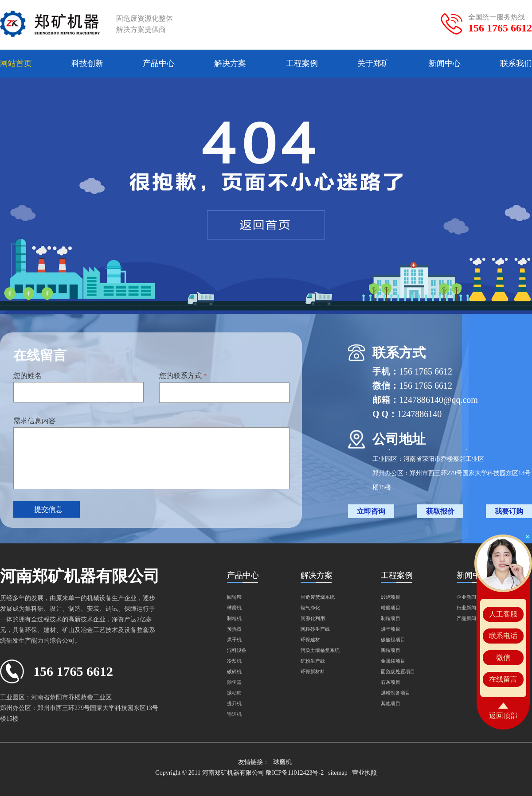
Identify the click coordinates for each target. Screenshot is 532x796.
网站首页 (16, 63)
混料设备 (237, 650)
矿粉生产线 (313, 661)
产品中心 (159, 63)
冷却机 (234, 661)
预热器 (234, 629)
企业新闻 (466, 597)
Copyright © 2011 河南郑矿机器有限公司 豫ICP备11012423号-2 (239, 773)
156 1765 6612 (500, 28)
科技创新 (87, 63)
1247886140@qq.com (438, 400)
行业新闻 (466, 608)
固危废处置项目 (398, 671)
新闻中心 (445, 63)
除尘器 (234, 682)
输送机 (234, 714)
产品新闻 (466, 618)
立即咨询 (371, 511)
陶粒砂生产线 (315, 629)
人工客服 (503, 614)
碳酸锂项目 (393, 640)
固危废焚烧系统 (318, 597)
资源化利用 (313, 618)
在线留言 (503, 679)
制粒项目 (391, 618)
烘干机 (234, 640)
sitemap (338, 773)
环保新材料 (313, 671)
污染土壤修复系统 (320, 650)
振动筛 (234, 693)
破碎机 (234, 671)
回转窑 (234, 597)
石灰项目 (391, 682)
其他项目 (391, 703)
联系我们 (516, 63)
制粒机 (234, 618)
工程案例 (302, 63)
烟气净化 (310, 608)
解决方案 (230, 63)
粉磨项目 (391, 608)
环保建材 (310, 640)
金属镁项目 (393, 661)
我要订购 (509, 511)
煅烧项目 (391, 597)
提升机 (234, 703)
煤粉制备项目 (395, 693)
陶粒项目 (391, 650)
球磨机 (234, 608)
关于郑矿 (373, 63)
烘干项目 (391, 629)
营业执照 (364, 773)
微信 (503, 657)
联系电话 (503, 636)
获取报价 (440, 511)
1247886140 (419, 414)
